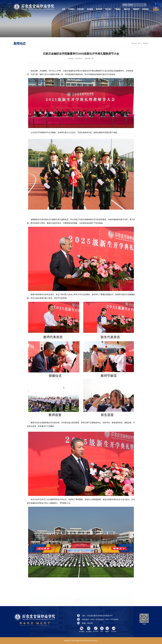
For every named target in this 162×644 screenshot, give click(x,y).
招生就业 (108, 9)
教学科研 (99, 9)
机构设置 (81, 9)
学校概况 (71, 9)
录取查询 (145, 9)
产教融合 (118, 9)
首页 (64, 9)
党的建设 (90, 9)
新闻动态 (146, 43)
